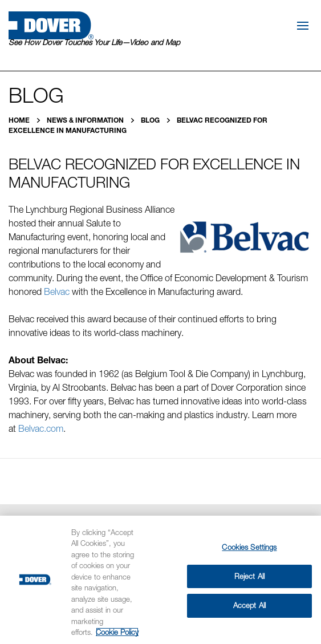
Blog (151, 120)
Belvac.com (41, 428)
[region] (160, 580)
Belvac (56, 291)
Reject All (249, 576)
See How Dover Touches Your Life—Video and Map (94, 42)
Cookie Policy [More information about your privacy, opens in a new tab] (117, 632)
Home (20, 120)
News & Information (86, 120)
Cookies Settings (249, 547)
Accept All (249, 605)
